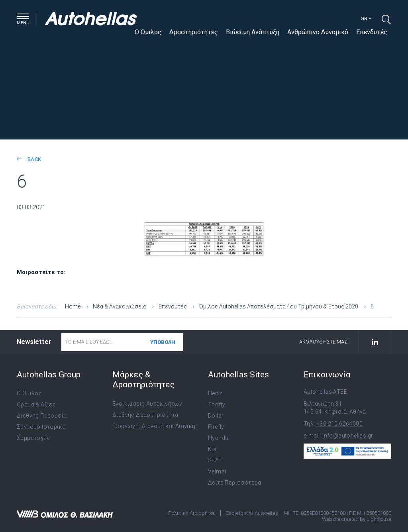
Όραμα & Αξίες (36, 404)
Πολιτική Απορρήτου (192, 513)
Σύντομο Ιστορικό (41, 427)
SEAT (215, 460)
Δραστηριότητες (194, 32)
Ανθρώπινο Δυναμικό (318, 32)
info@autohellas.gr (348, 436)
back (29, 159)
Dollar (216, 416)
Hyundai (219, 438)
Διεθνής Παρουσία (42, 416)
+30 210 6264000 (339, 424)
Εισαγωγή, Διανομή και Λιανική (154, 426)
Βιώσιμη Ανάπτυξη (253, 32)
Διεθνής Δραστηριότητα (145, 415)
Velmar (217, 471)
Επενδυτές (372, 32)
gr (366, 19)
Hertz (215, 393)
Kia (212, 449)
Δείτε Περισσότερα (235, 483)
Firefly (216, 427)
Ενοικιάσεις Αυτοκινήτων (147, 404)
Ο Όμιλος (148, 32)
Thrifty (217, 404)
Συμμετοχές (33, 438)
